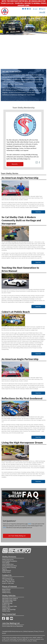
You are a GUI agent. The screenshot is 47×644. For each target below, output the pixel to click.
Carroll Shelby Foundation (10, 561)
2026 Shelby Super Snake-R (10, 599)
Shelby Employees (28, 631)
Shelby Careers (6, 572)
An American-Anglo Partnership (20, 178)
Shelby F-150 (6, 605)
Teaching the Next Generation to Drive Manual (20, 269)
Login (35, 9)
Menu (42, 12)
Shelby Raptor (6, 608)
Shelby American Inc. (8, 560)
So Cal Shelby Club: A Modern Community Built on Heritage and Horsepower (21, 220)
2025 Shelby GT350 (7, 602)
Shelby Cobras (6, 611)
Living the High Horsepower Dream (22, 443)
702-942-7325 (10, 582)
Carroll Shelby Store (8, 564)
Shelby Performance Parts (9, 566)
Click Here (11, 583)
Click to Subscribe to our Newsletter (13, 626)
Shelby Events (6, 591)
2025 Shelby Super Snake (9, 600)
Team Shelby (6, 563)
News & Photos (6, 589)
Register (42, 9)
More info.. (15, 164)
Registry (4, 569)
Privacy (36, 631)
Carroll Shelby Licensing (9, 567)
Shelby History (6, 593)
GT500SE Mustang (7, 603)
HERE (30, 524)
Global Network (7, 571)
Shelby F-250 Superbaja (9, 610)
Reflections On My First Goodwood (22, 399)
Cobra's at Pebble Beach (16, 312)
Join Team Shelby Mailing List (17, 536)
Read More (38, 212)
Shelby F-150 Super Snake (10, 606)
